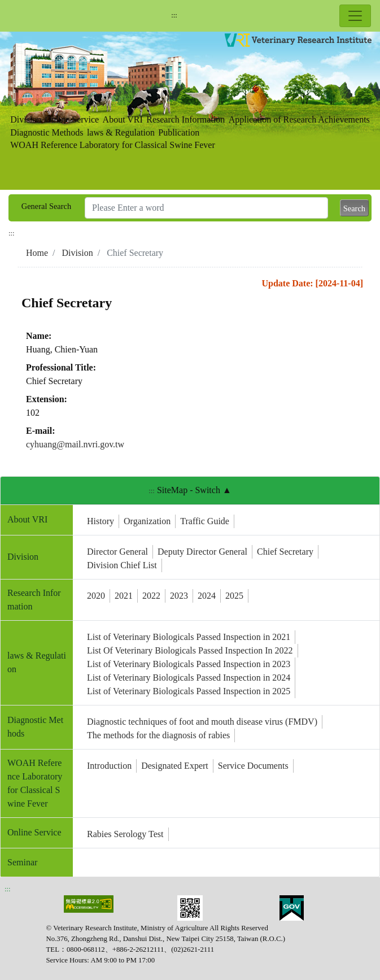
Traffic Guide (205, 521)
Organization (147, 521)
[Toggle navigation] (355, 16)
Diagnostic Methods (47, 132)
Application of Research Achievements (299, 119)
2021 (124, 596)
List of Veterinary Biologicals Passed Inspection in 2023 (189, 664)
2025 (234, 596)
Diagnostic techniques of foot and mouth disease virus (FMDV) (202, 722)
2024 (207, 596)
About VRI (123, 119)
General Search (46, 206)
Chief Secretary (285, 552)
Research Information (185, 119)
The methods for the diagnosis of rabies (158, 735)
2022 (151, 596)
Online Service (72, 119)
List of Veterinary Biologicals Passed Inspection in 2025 (189, 691)
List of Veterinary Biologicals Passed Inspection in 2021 (189, 637)
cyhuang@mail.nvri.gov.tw (75, 444)
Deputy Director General (202, 552)
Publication (179, 132)
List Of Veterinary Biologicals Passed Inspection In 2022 (190, 650)
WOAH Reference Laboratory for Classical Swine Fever (113, 145)
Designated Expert (175, 766)
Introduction (109, 766)
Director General (117, 552)
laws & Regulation (121, 132)
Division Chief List (122, 565)
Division (26, 119)
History (101, 521)
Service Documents (253, 766)
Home (37, 253)
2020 (96, 596)
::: (174, 15)
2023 (179, 596)
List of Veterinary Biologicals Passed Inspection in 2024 (189, 678)
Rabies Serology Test (125, 834)
